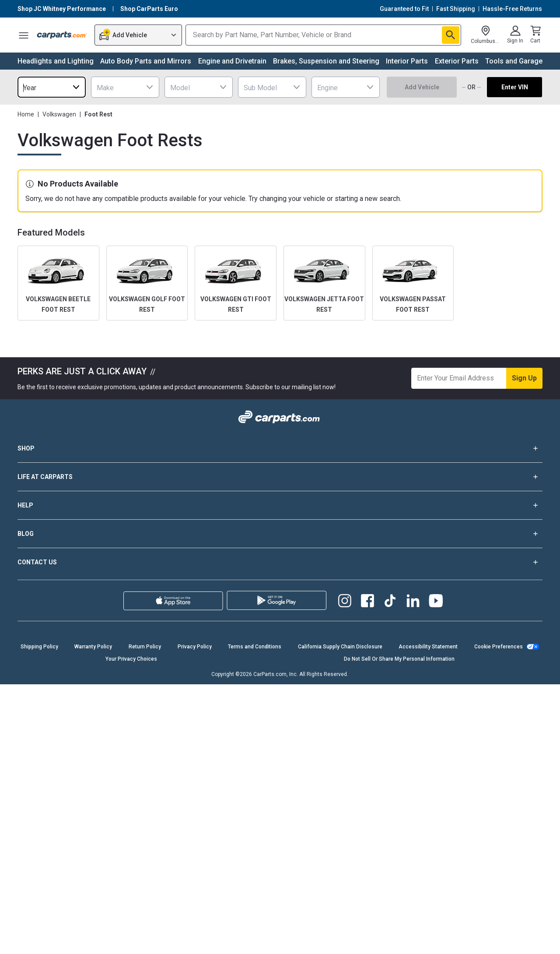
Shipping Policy (39, 647)
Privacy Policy (195, 647)
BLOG (280, 534)
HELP (280, 505)
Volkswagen (59, 114)
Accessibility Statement (428, 647)
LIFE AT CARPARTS (280, 477)
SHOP (280, 448)
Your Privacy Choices (131, 659)
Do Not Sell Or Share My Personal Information (399, 659)
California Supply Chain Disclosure (340, 647)
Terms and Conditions (255, 647)
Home (26, 114)
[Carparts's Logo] (62, 35)
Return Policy (145, 647)
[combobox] (52, 87)
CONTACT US (280, 562)
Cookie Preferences (499, 647)
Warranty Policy (93, 647)
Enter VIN (515, 87)
